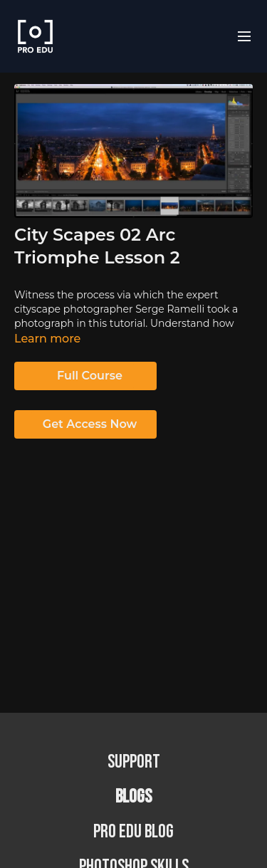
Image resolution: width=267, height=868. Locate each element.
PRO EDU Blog (133, 832)
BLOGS (133, 797)
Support (134, 762)
